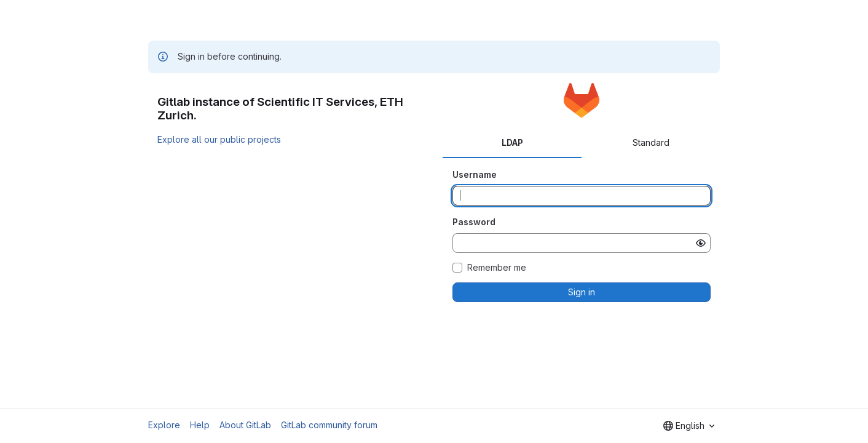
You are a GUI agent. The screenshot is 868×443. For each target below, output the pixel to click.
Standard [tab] (651, 142)
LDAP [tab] (512, 142)
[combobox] (689, 426)
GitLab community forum (329, 425)
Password (474, 222)
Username (475, 174)
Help (200, 425)
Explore (164, 425)
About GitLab (245, 425)
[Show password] (701, 243)
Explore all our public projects (219, 139)
